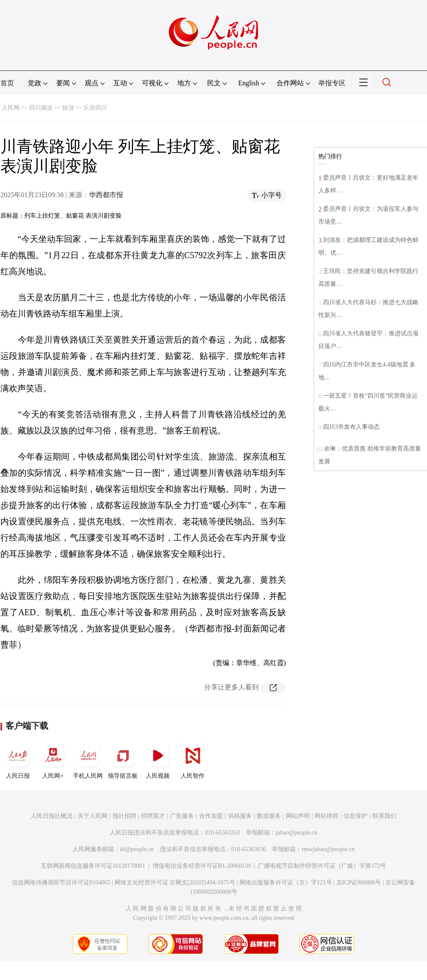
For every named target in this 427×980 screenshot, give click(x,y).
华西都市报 (106, 195)
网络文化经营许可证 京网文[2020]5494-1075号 (175, 883)
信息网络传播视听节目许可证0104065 (61, 883)
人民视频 (158, 760)
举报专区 (332, 83)
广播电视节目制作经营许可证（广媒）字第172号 (322, 866)
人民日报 (18, 760)
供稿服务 (240, 816)
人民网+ (53, 760)
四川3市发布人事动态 (351, 427)
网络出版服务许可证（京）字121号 (286, 883)
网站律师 (326, 816)
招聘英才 (153, 816)
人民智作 (193, 760)
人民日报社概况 (52, 816)
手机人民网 (88, 760)
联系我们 (384, 816)
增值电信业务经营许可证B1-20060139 (202, 866)
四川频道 (41, 108)
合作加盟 (211, 816)
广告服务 (182, 816)
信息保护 (355, 816)
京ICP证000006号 (359, 883)
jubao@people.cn (297, 833)
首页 (7, 83)
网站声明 (298, 816)
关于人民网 (92, 816)
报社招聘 (124, 816)
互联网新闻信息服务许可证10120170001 (93, 866)
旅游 (68, 108)
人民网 (11, 108)
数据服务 (269, 816)
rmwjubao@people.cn (328, 849)
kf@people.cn (137, 849)
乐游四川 (95, 108)
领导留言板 (123, 760)
